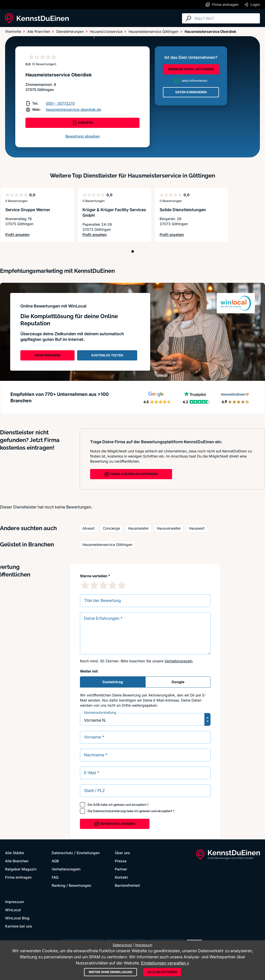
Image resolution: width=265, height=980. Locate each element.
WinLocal (13, 910)
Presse (121, 861)
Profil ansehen (26, 235)
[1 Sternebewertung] (85, 585)
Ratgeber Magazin (21, 869)
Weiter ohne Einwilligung (110, 972)
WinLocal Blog (17, 918)
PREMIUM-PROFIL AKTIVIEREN (191, 69)
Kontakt (121, 877)
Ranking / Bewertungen (71, 885)
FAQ (55, 877)
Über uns (122, 853)
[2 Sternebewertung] (94, 585)
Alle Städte (15, 34)
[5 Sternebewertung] (122, 585)
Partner (121, 869)
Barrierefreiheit (127, 885)
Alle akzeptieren (162, 972)
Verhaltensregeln (178, 661)
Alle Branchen (47, 34)
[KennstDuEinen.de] (37, 18)
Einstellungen (88, 853)
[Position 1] (133, 251)
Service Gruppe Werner (28, 210)
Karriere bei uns (19, 926)
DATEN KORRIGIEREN (191, 92)
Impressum (15, 902)
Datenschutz (62, 853)
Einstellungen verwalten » (165, 963)
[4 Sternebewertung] (113, 585)
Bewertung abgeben (83, 136)
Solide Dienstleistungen (183, 210)
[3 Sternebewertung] (103, 585)
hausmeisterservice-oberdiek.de (73, 109)
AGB (96, 805)
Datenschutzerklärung (109, 811)
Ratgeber (77, 34)
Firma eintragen (18, 877)
